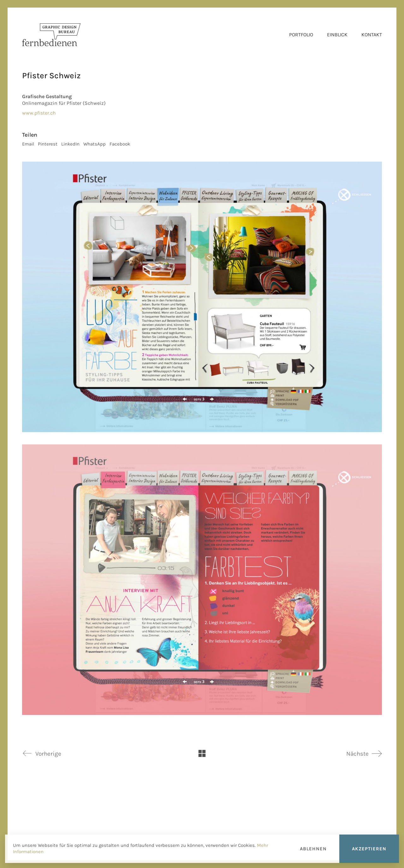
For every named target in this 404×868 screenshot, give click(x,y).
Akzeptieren (369, 849)
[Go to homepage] (51, 35)
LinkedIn (70, 144)
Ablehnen (313, 849)
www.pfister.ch (39, 113)
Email (28, 144)
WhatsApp (95, 144)
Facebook (120, 144)
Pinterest (48, 144)
